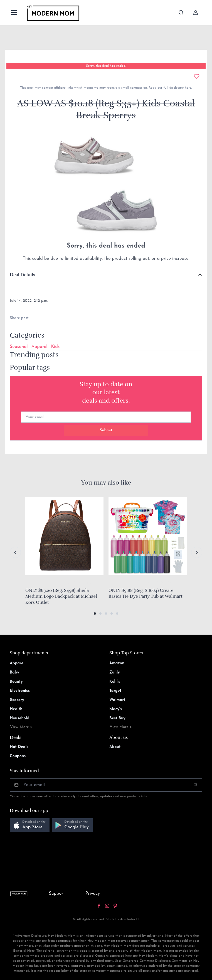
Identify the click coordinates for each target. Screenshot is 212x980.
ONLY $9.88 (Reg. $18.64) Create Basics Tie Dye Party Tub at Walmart (146, 594)
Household (20, 718)
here (187, 88)
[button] (95, 614)
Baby (14, 673)
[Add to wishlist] (197, 76)
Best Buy (117, 718)
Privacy (93, 894)
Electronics (20, 691)
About (115, 747)
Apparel (40, 347)
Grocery (17, 700)
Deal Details (22, 275)
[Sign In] (196, 13)
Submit (106, 430)
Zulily (115, 673)
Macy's (116, 709)
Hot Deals (19, 747)
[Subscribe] (196, 785)
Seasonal (19, 347)
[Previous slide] (15, 552)
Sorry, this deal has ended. (106, 66)
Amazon (117, 663)
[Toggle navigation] (14, 13)
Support (57, 894)
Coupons (18, 756)
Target (115, 691)
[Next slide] (197, 552)
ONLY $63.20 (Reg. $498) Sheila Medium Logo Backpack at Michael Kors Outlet (61, 596)
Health (16, 709)
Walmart (117, 700)
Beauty (16, 682)
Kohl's (115, 682)
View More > (21, 727)
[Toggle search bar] (181, 13)
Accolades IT (130, 919)
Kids (55, 347)
